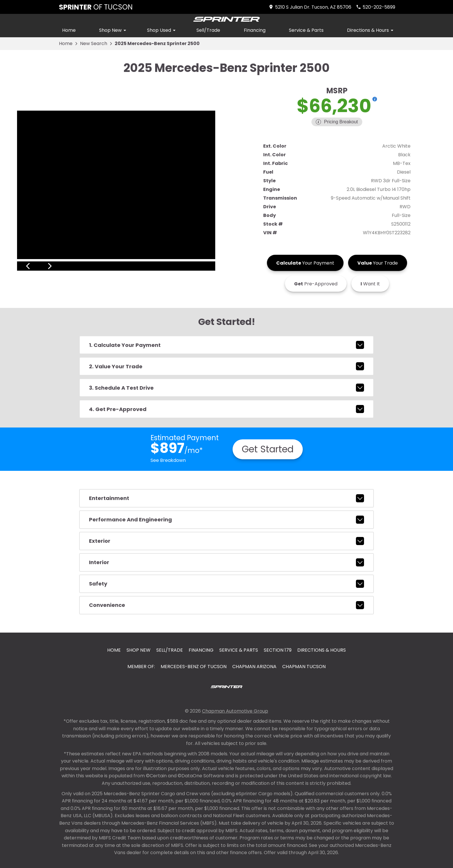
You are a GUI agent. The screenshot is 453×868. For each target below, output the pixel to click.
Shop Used (162, 30)
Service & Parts (306, 30)
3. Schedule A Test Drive (226, 388)
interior (226, 562)
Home (69, 30)
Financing (255, 30)
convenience (226, 605)
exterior (226, 541)
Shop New (114, 30)
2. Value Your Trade (226, 366)
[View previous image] (28, 266)
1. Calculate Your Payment (226, 345)
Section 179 (278, 650)
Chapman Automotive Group (235, 711)
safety (226, 584)
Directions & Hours (371, 30)
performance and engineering (226, 520)
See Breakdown (168, 460)
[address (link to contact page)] (310, 7)
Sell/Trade (208, 30)
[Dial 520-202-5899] (376, 7)
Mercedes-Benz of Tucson (194, 667)
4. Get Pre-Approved (226, 409)
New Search (94, 43)
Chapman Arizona (254, 667)
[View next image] (204, 266)
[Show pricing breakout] (375, 99)
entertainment (226, 498)
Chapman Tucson (304, 667)
